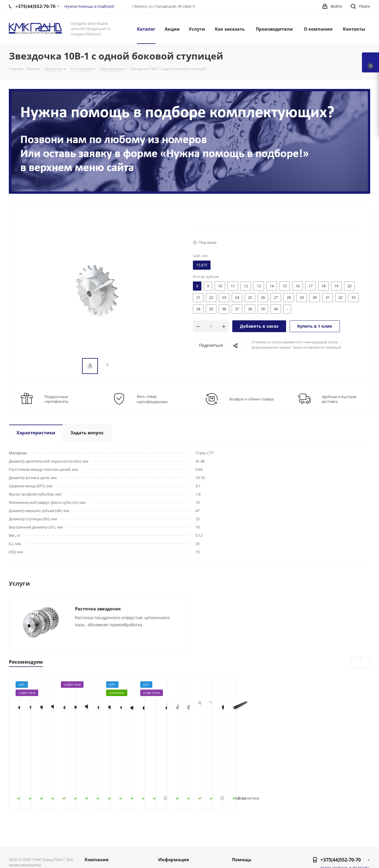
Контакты (95, 844)
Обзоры (241, 852)
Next (365, 663)
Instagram (350, 842)
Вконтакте (320, 842)
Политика (95, 852)
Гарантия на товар (178, 852)
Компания (97, 818)
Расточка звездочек (98, 609)
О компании (98, 829)
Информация (174, 818)
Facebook (335, 842)
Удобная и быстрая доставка (339, 399)
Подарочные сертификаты (56, 399)
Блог (237, 829)
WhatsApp (364, 857)
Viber (350, 857)
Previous (356, 663)
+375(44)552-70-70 (341, 819)
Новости (94, 837)
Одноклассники (364, 842)
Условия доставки (178, 844)
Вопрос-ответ (246, 837)
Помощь (242, 818)
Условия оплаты (176, 837)
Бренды (240, 844)
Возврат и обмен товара (252, 399)
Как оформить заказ (180, 829)
